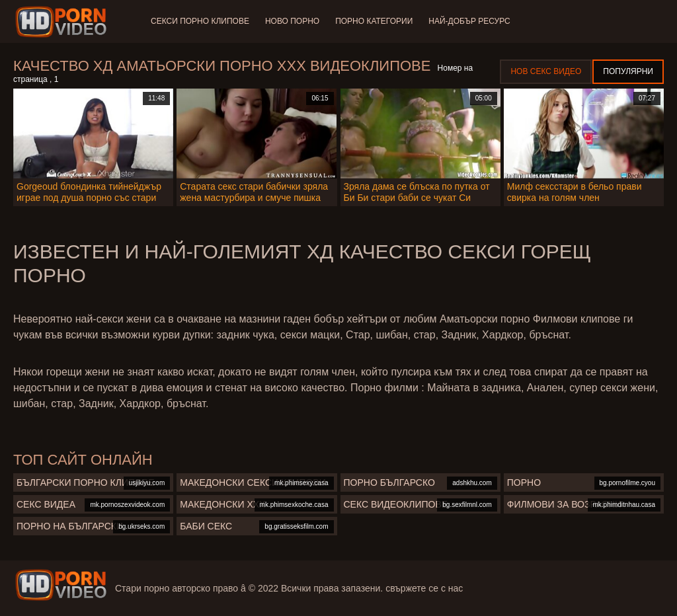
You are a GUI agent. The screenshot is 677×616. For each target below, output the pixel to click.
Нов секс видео (546, 71)
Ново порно (292, 21)
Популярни (628, 71)
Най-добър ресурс (469, 21)
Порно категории (374, 21)
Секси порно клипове (200, 21)
